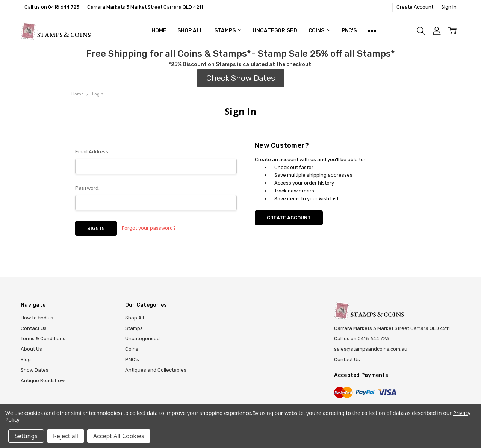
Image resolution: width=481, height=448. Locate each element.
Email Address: (92, 152)
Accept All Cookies (119, 436)
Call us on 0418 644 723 (52, 7)
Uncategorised (275, 31)
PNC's (349, 31)
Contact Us (34, 328)
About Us (31, 349)
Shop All (190, 31)
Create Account (415, 7)
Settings (26, 436)
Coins (319, 31)
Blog (26, 359)
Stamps (228, 31)
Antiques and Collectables (156, 370)
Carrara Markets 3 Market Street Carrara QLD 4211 (145, 7)
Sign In (449, 7)
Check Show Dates (241, 78)
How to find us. (38, 318)
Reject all (66, 436)
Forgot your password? (149, 228)
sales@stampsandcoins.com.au (371, 349)
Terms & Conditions (43, 338)
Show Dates (35, 370)
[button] (241, 78)
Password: (87, 188)
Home (159, 31)
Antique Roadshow (43, 381)
